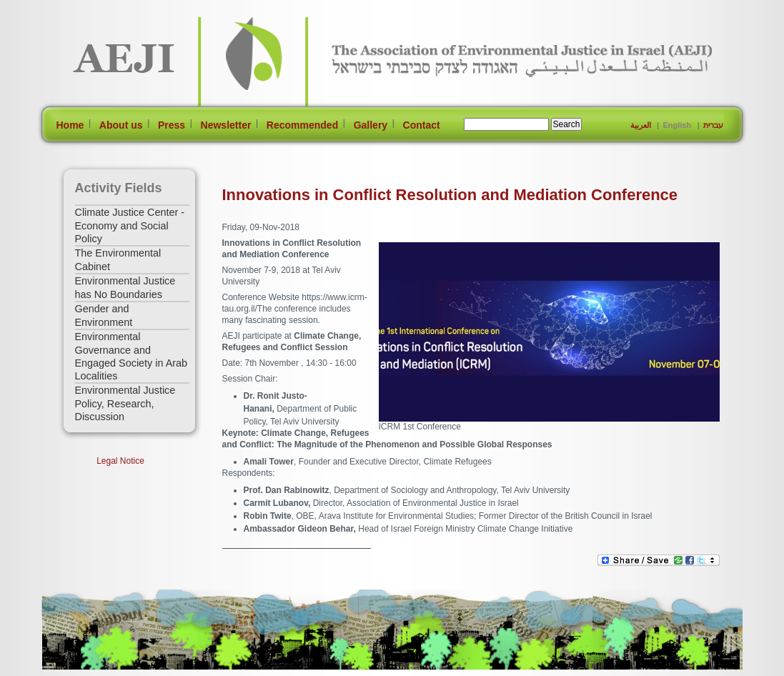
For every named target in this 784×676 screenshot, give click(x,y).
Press (172, 125)
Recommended (302, 125)
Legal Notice (120, 461)
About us (121, 125)
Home (70, 125)
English (677, 125)
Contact (422, 125)
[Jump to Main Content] (88, 669)
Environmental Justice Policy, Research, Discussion (125, 403)
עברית (713, 125)
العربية (641, 125)
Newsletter (226, 125)
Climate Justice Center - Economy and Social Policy (130, 225)
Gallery (371, 125)
